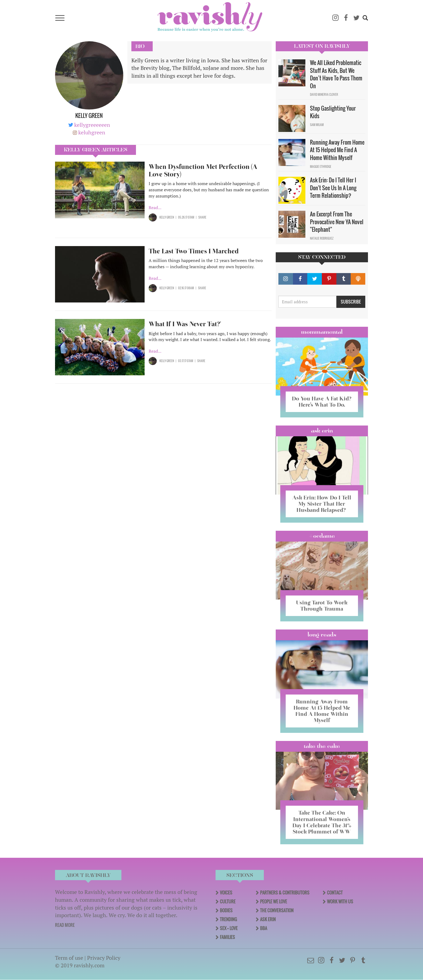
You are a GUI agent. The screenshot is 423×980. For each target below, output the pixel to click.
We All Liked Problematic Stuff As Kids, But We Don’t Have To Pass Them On (336, 74)
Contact (335, 893)
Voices (226, 893)
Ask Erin (322, 431)
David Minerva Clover (324, 94)
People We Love (274, 901)
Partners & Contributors (285, 893)
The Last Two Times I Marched (195, 251)
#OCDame (322, 536)
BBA (264, 928)
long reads (322, 635)
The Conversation (277, 910)
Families (227, 937)
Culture (228, 901)
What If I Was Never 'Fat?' (185, 324)
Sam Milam (317, 125)
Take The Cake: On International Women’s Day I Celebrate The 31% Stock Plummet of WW (322, 822)
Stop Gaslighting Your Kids (333, 112)
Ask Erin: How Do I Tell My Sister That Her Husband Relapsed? (322, 504)
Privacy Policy (104, 958)
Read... (155, 207)
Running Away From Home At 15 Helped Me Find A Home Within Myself (337, 150)
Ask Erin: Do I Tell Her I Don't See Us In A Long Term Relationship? (333, 188)
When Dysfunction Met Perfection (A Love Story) (203, 170)
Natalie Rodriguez (322, 238)
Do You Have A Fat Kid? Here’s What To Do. (322, 402)
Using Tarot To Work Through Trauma (322, 606)
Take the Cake (322, 746)
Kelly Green (167, 217)
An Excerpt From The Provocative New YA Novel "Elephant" (337, 222)
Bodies (226, 910)
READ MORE (65, 925)
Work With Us (340, 901)
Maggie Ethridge (321, 166)
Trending (228, 919)
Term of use (69, 958)
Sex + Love (229, 928)
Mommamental (322, 332)
